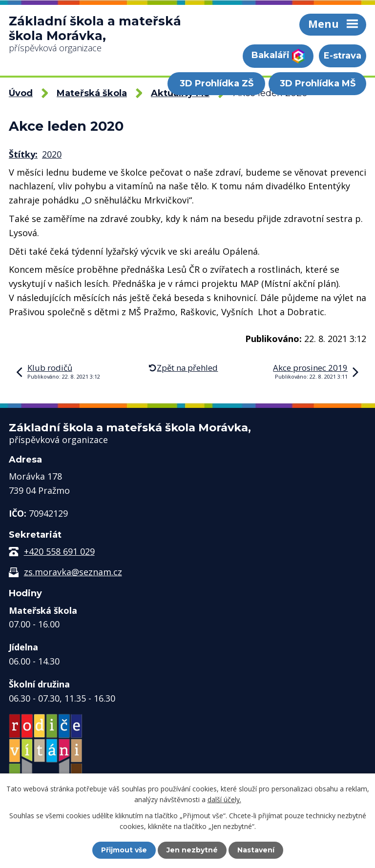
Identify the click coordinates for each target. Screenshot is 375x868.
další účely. (224, 799)
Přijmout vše (124, 850)
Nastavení (256, 850)
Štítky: (23, 154)
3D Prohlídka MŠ (318, 83)
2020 (52, 154)
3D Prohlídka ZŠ (217, 83)
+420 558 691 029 (59, 551)
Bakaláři (278, 56)
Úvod (21, 93)
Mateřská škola (92, 93)
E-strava (343, 56)
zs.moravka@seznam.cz (73, 572)
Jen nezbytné (192, 850)
